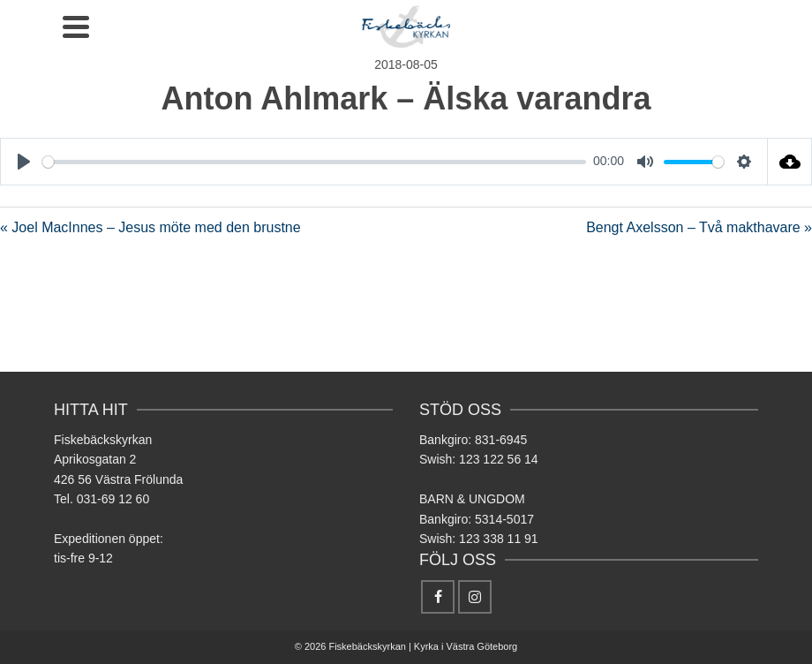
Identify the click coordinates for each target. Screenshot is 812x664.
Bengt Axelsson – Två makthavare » (699, 227)
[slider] (314, 162)
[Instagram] (475, 597)
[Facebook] (438, 597)
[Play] (24, 162)
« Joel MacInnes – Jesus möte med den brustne (150, 227)
